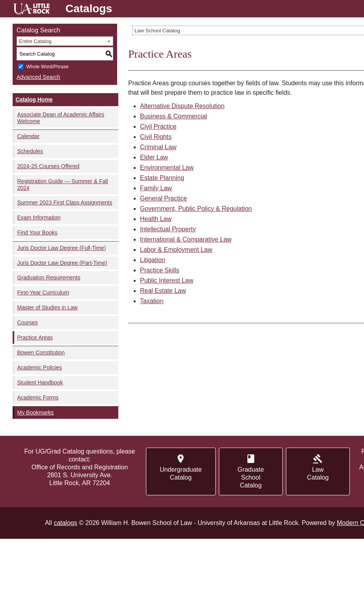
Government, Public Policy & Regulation (196, 209)
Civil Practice (158, 127)
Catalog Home (34, 99)
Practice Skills (160, 270)
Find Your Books (37, 232)
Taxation (152, 301)
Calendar (29, 136)
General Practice (163, 198)
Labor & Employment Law (176, 250)
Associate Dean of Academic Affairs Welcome (61, 118)
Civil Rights (156, 137)
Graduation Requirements (49, 277)
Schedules (30, 151)
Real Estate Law (163, 291)
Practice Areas (35, 337)
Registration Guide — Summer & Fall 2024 (63, 185)
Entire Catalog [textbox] (35, 41)
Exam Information (39, 217)
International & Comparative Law (186, 239)
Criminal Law (158, 147)
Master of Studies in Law (48, 307)
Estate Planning (162, 178)
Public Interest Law (167, 280)
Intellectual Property (168, 229)
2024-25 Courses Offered (49, 166)
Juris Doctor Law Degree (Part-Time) (62, 263)
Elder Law (154, 157)
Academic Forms (38, 397)
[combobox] (65, 41)
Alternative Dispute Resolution (182, 106)
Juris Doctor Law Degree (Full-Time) (62, 248)
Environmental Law (167, 168)
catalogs (65, 523)
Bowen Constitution (41, 352)
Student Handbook (40, 382)
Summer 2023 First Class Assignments (65, 202)
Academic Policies (40, 367)
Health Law (156, 219)
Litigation (153, 260)
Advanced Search (38, 77)
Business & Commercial (174, 116)
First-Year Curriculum (43, 292)
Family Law (156, 188)
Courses (28, 322)
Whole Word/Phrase (47, 67)
